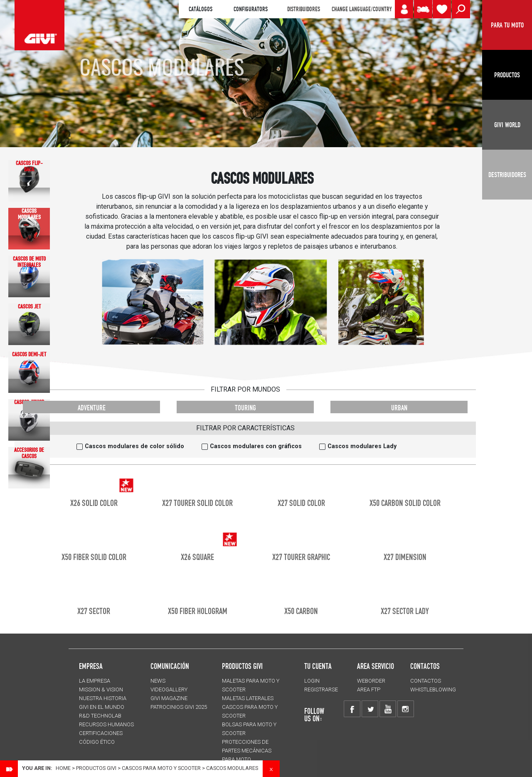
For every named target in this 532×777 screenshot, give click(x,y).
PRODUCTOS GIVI (242, 666)
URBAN (399, 408)
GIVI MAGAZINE (169, 698)
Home (63, 768)
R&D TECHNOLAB (100, 716)
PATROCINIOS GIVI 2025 (179, 707)
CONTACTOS (426, 681)
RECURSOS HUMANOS (106, 724)
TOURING (245, 408)
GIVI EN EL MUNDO (102, 707)
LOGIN (312, 681)
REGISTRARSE (321, 689)
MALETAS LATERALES (248, 698)
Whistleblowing (433, 689)
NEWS (158, 681)
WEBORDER (371, 681)
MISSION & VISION (101, 689)
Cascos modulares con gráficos (256, 446)
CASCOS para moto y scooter (161, 768)
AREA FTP (369, 689)
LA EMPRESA (95, 681)
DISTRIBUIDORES (304, 9)
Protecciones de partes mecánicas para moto (247, 751)
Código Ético (97, 742)
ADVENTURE (92, 408)
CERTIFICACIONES (101, 733)
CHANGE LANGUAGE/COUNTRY (362, 9)
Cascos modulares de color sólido (134, 446)
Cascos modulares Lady (362, 446)
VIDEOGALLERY (169, 689)
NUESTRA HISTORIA (103, 698)
